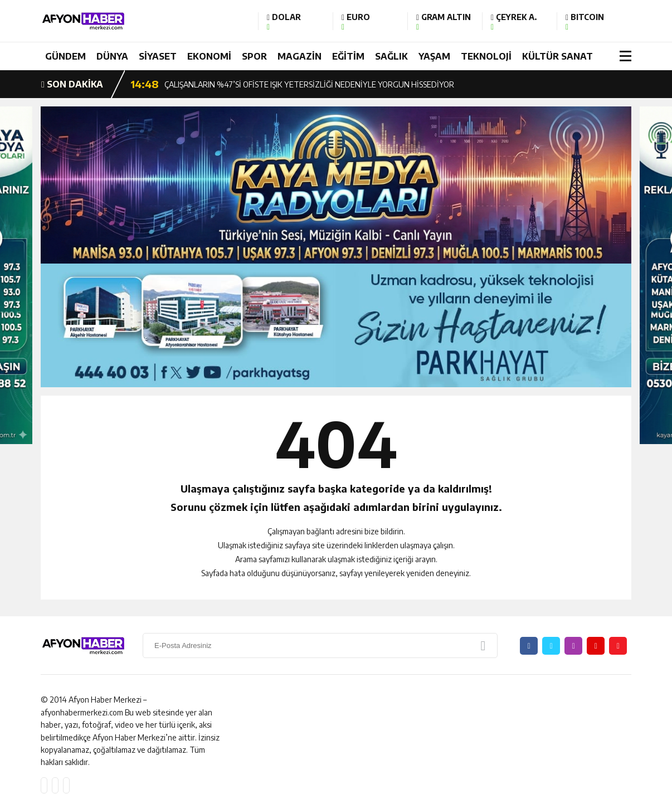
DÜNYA (112, 56)
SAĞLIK (391, 56)
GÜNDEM (65, 56)
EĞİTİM (348, 56)
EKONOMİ (209, 56)
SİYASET (158, 56)
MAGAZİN (300, 56)
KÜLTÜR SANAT (557, 56)
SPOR (254, 56)
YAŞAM (434, 56)
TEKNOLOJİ (486, 56)
